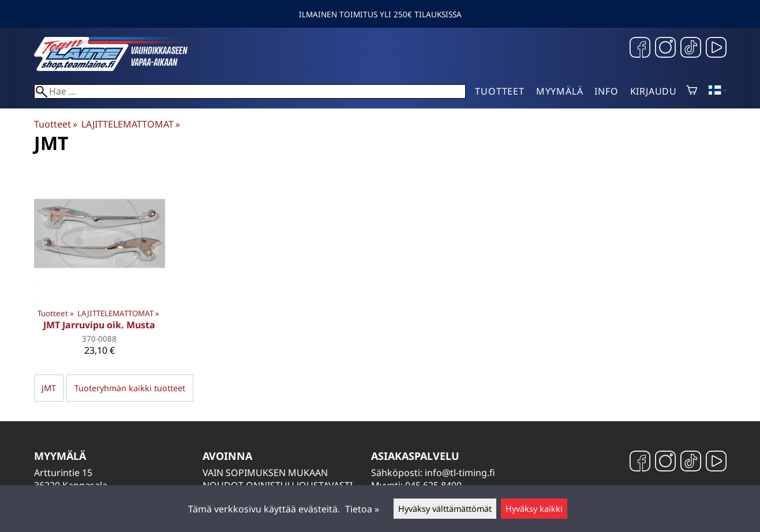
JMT (49, 388)
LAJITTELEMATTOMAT (131, 124)
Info (606, 91)
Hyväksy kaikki (534, 509)
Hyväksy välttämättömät (445, 509)
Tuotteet (499, 91)
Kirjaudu (654, 91)
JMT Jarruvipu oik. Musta (99, 325)
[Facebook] (640, 49)
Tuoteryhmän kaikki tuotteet (130, 388)
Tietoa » (362, 509)
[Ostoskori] (692, 91)
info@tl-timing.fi (460, 473)
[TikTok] (691, 49)
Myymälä (560, 91)
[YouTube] (716, 49)
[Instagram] (665, 49)
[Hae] (250, 91)
